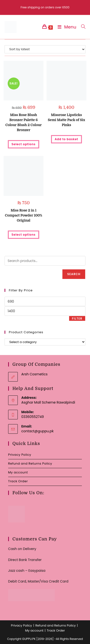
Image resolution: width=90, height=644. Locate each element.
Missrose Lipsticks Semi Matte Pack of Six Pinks (66, 120)
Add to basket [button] (66, 139)
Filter (77, 319)
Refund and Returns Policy (30, 464)
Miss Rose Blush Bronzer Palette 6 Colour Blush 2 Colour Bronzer (23, 122)
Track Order (18, 481)
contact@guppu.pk (38, 431)
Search (74, 274)
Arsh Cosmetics (34, 374)
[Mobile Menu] (66, 27)
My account (18, 472)
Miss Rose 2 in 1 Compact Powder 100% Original (24, 215)
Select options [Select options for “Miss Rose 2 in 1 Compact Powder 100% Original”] (24, 235)
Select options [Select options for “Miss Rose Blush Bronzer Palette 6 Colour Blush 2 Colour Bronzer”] (24, 144)
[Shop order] (45, 49)
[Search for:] (81, 27)
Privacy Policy (20, 455)
